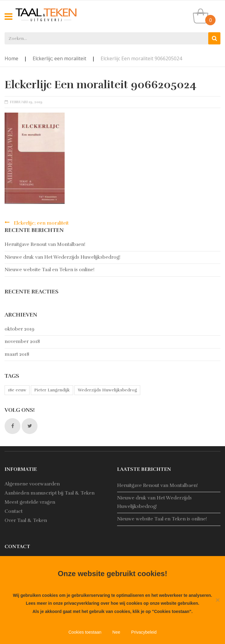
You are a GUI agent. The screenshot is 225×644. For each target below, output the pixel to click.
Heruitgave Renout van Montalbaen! (45, 244)
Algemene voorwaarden (32, 484)
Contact (14, 511)
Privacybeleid (144, 632)
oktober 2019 (20, 329)
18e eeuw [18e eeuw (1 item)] (17, 390)
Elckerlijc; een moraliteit (59, 58)
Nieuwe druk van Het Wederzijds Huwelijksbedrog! (62, 257)
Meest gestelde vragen (30, 502)
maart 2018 (17, 354)
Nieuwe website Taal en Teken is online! (50, 270)
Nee (116, 632)
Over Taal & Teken (26, 520)
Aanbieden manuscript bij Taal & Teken (50, 493)
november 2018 (22, 341)
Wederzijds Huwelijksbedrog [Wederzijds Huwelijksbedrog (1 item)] (107, 390)
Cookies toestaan (85, 632)
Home (11, 58)
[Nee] (217, 600)
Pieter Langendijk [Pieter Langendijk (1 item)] (52, 390)
